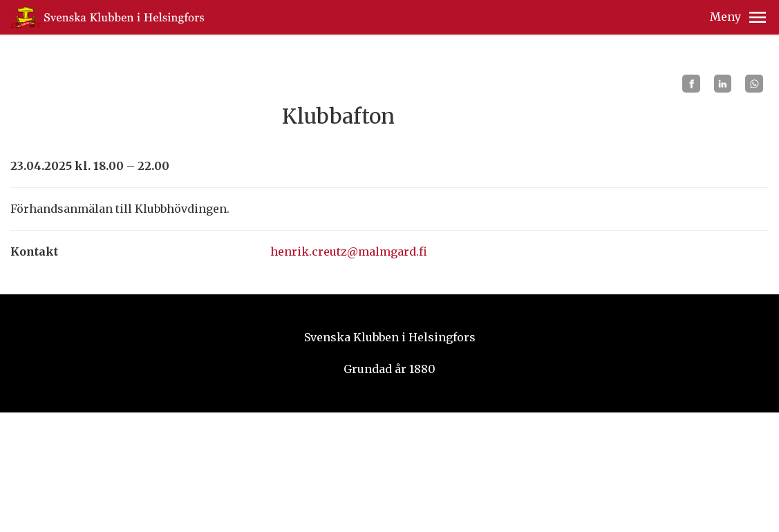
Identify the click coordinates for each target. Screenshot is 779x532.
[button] (758, 17)
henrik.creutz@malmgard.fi (349, 251)
